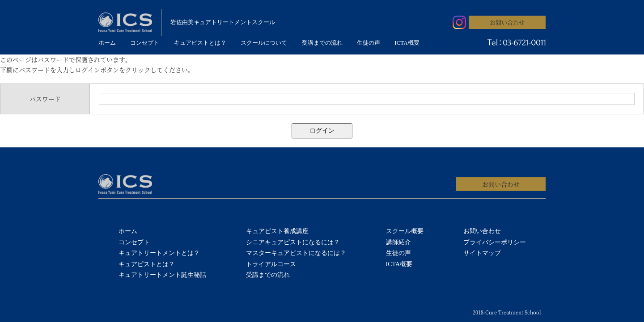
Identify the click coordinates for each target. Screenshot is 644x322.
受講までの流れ (322, 43)
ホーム (107, 43)
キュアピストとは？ (200, 43)
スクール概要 (405, 231)
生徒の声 (369, 43)
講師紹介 (398, 242)
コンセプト (145, 43)
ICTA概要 (407, 43)
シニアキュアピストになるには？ (293, 242)
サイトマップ (482, 253)
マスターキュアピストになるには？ (296, 253)
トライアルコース (271, 264)
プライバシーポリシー (495, 242)
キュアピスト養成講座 (277, 231)
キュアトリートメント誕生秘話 (162, 275)
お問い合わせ (507, 22)
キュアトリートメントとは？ (159, 253)
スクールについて (264, 43)
